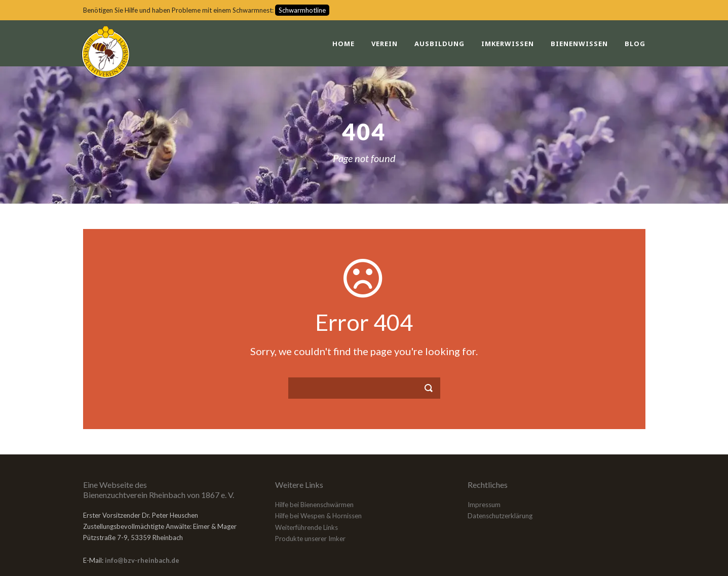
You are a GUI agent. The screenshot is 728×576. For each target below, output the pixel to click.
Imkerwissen (508, 44)
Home (343, 44)
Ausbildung (439, 44)
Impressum (484, 505)
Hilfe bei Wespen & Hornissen (318, 516)
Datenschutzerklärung (500, 516)
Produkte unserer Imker (310, 539)
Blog (635, 44)
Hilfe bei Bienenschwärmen (314, 505)
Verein (385, 44)
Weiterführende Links (306, 527)
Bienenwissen (579, 44)
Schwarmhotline (302, 10)
